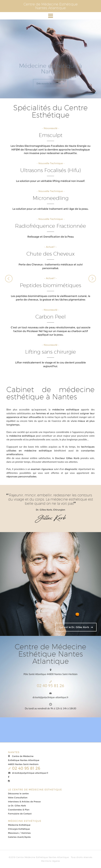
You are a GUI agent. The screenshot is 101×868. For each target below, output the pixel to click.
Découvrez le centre (18, 793)
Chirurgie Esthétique (19, 829)
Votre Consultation (18, 798)
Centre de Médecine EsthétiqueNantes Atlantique (51, 6)
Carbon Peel (50, 317)
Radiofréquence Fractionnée (50, 226)
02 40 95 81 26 (50, 685)
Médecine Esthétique (19, 825)
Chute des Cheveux (50, 254)
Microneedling (51, 198)
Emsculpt (51, 135)
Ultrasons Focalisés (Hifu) (50, 170)
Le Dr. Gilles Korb (17, 806)
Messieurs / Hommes (19, 833)
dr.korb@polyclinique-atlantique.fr (51, 697)
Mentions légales (51, 861)
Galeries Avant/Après (19, 837)
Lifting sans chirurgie (50, 352)
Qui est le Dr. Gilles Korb (74, 627)
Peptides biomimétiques (50, 285)
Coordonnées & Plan (19, 810)
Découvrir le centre (49, 83)
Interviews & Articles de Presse (24, 802)
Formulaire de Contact (20, 814)
